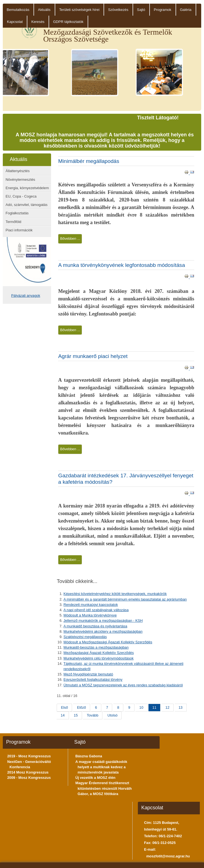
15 (76, 715)
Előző (81, 707)
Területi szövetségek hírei (79, 10)
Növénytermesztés (20, 180)
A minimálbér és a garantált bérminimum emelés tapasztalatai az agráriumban (125, 599)
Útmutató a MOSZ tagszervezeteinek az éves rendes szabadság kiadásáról (123, 685)
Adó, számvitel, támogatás (27, 205)
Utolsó (112, 715)
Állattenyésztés (18, 171)
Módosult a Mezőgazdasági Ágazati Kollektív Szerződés (108, 642)
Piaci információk (19, 230)
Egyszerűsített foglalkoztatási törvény (93, 680)
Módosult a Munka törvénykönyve (90, 615)
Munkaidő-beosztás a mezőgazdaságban (96, 647)
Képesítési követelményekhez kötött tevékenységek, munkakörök (115, 594)
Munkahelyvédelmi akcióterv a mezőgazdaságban (103, 631)
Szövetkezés (118, 10)
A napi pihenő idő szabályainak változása (96, 610)
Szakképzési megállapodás (85, 637)
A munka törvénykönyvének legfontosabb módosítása (121, 265)
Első (64, 707)
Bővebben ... (70, 239)
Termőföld (13, 222)
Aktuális (44, 10)
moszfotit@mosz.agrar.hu (168, 856)
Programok (163, 10)
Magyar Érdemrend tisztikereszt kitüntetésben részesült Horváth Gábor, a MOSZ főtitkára (104, 788)
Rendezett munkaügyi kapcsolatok (91, 605)
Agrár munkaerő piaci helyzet (93, 356)
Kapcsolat (15, 22)
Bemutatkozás (18, 10)
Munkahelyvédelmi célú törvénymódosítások (98, 658)
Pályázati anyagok (26, 296)
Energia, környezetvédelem (27, 188)
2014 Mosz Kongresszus (28, 772)
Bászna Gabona (89, 756)
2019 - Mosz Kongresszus (29, 756)
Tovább (93, 715)
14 (63, 715)
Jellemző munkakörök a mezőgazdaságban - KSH (103, 621)
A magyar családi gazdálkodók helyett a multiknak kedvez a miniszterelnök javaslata (101, 767)
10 (141, 707)
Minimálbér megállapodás (89, 161)
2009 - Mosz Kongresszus (29, 778)
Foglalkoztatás (17, 213)
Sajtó (141, 10)
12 (167, 707)
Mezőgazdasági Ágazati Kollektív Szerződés (99, 653)
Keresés (38, 22)
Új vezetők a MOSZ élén (95, 778)
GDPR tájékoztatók (68, 22)
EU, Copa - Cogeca (21, 196)
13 (181, 707)
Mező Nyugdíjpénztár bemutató (88, 674)
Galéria (186, 10)
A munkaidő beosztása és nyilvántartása (95, 626)
